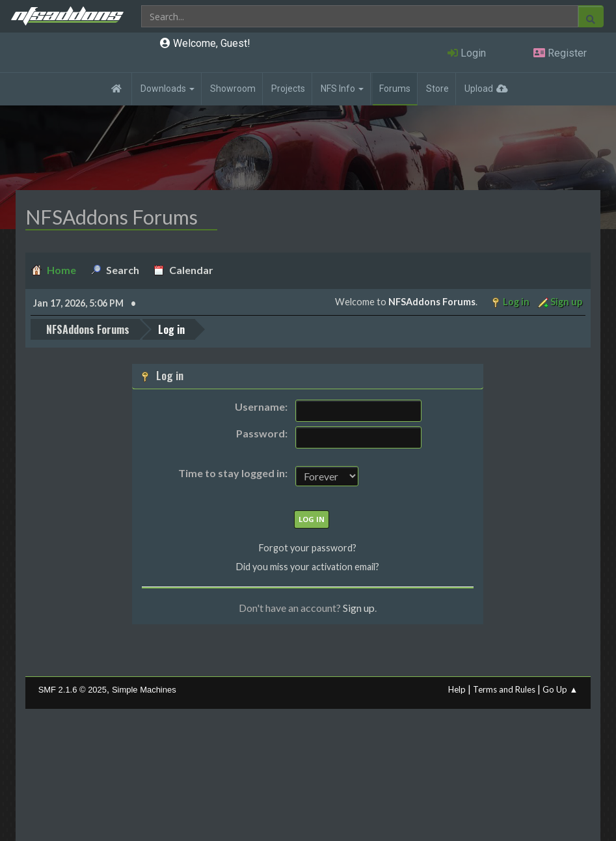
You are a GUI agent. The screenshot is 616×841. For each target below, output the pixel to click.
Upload (479, 89)
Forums (395, 89)
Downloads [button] (167, 89)
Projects (288, 89)
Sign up (359, 608)
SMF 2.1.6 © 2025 (73, 690)
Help (457, 689)
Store (437, 89)
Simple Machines (144, 690)
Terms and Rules (504, 689)
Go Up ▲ (560, 689)
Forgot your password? (308, 548)
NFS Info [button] (342, 89)
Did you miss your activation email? (308, 567)
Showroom (233, 89)
